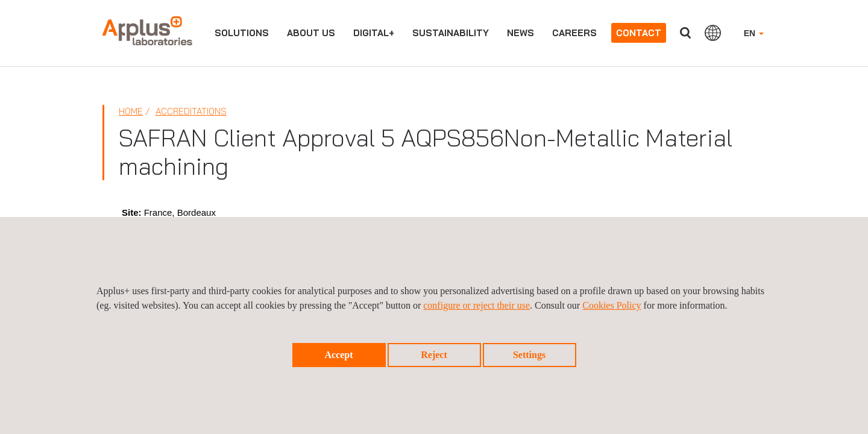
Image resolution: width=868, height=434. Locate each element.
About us (311, 33)
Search (685, 33)
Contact (639, 33)
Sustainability (451, 33)
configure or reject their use (476, 305)
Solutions (242, 33)
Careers (574, 33)
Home (131, 111)
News (520, 33)
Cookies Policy (612, 305)
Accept (338, 355)
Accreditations (191, 111)
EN (754, 33)
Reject (434, 355)
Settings (529, 355)
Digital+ (374, 33)
